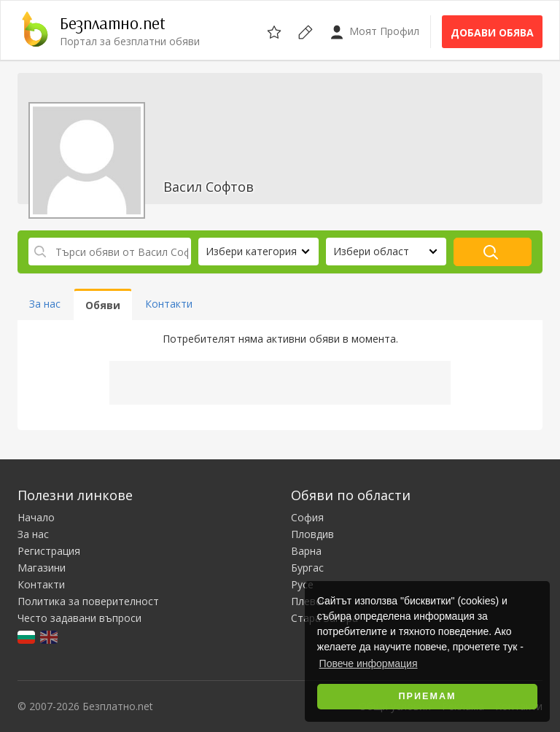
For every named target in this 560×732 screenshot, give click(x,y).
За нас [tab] (45, 304)
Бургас (307, 568)
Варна (306, 551)
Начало (36, 517)
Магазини (42, 568)
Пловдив (312, 534)
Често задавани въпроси (79, 618)
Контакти (41, 584)
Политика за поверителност (88, 601)
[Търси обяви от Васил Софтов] (110, 252)
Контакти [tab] (169, 304)
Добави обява (492, 32)
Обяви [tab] (103, 305)
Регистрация (49, 551)
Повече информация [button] (369, 663)
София (307, 517)
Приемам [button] (428, 696)
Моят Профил (374, 32)
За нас (33, 534)
